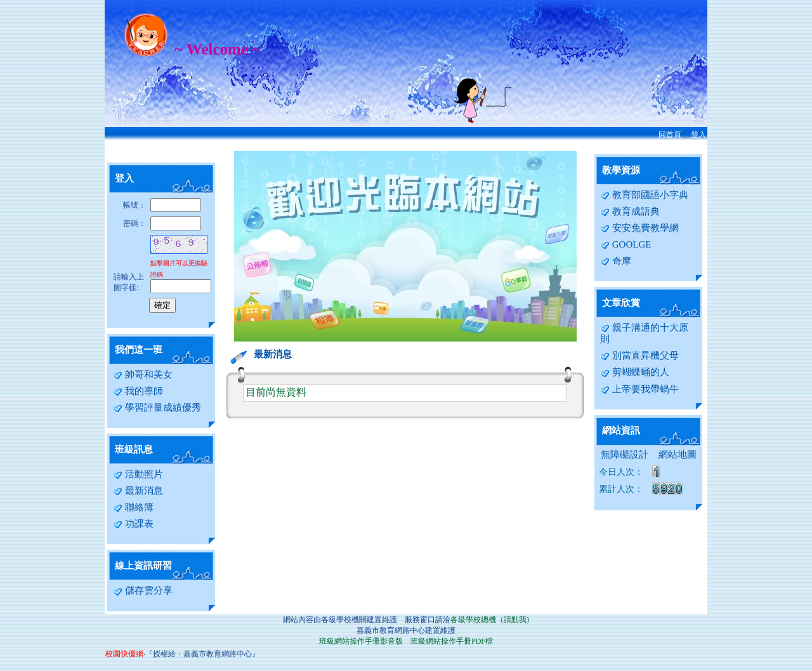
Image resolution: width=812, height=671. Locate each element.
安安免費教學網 (639, 228)
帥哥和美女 (143, 375)
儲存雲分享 (143, 590)
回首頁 (670, 135)
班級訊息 (134, 449)
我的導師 (138, 391)
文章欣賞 (621, 303)
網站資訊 (621, 430)
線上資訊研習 (143, 566)
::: (108, 147)
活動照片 (138, 474)
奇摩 (616, 261)
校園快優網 (124, 654)
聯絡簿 (133, 507)
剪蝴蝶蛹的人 (635, 372)
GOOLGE (625, 244)
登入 (698, 135)
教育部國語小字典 (644, 195)
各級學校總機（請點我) (490, 620)
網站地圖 (678, 455)
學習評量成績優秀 (157, 408)
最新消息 (138, 491)
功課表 (133, 524)
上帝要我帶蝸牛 (639, 389)
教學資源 (621, 170)
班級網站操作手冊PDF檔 (452, 641)
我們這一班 (139, 350)
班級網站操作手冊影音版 (361, 641)
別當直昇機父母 (639, 355)
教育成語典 (630, 211)
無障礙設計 (625, 455)
